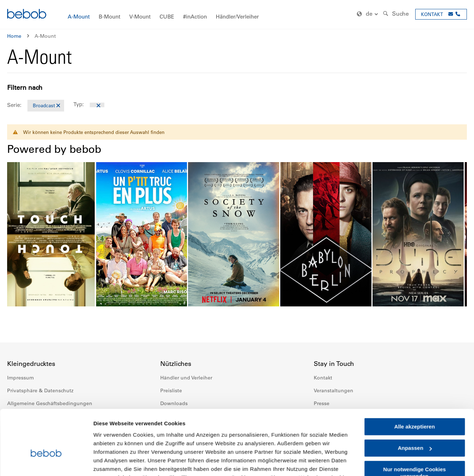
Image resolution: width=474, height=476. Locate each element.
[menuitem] (79, 17)
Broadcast (44, 105)
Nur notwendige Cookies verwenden (415, 429)
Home (14, 36)
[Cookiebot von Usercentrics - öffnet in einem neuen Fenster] (46, 462)
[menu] (237, 14)
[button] (368, 14)
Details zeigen (111, 462)
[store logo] (27, 15)
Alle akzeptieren (415, 383)
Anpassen (415, 404)
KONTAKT (432, 14)
